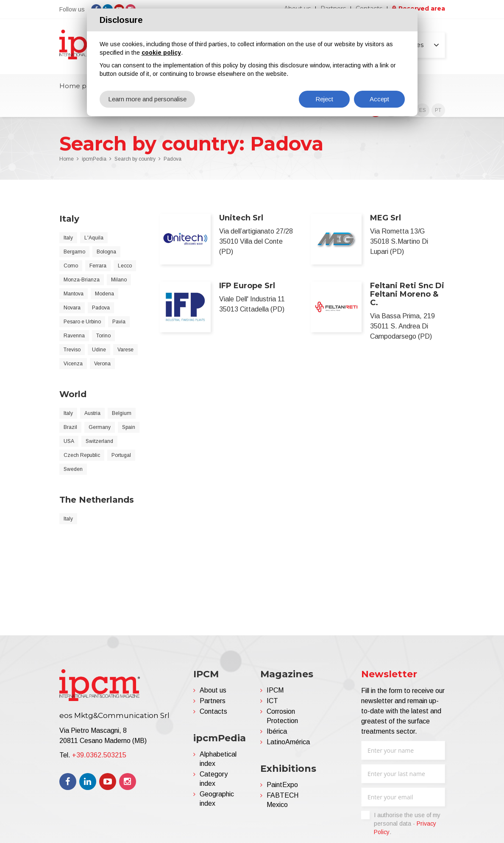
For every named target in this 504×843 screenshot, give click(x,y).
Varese (125, 350)
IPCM (275, 690)
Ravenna (74, 336)
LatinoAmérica (288, 742)
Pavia (119, 322)
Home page (79, 86)
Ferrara (98, 266)
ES (423, 110)
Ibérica (277, 731)
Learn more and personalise (147, 99)
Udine (99, 350)
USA (69, 441)
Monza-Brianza (82, 280)
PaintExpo (282, 785)
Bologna (106, 252)
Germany (100, 427)
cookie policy (161, 53)
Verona (102, 364)
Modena (104, 294)
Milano (119, 280)
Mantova (74, 294)
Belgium (122, 413)
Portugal (121, 455)
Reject (324, 99)
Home (67, 159)
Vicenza (73, 364)
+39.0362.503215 (99, 755)
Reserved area (422, 8)
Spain (129, 427)
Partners (213, 701)
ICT (272, 701)
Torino (103, 336)
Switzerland (99, 441)
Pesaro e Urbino (82, 322)
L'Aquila (94, 238)
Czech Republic (82, 455)
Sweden (73, 469)
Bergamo (74, 252)
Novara (72, 308)
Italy (68, 238)
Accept (379, 99)
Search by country (135, 159)
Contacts (213, 711)
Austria (92, 413)
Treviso (72, 350)
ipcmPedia (94, 159)
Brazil (70, 427)
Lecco (125, 266)
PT (438, 110)
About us (213, 690)
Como (71, 266)
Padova (173, 159)
